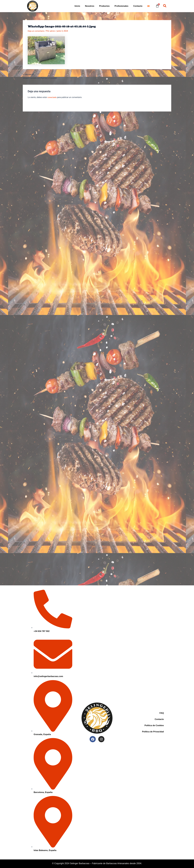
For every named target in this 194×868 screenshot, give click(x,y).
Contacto (138, 6)
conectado (52, 97)
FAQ (162, 713)
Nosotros (90, 6)
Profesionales (121, 6)
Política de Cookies (154, 725)
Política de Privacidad (153, 732)
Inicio (77, 6)
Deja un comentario (36, 31)
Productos (104, 6)
